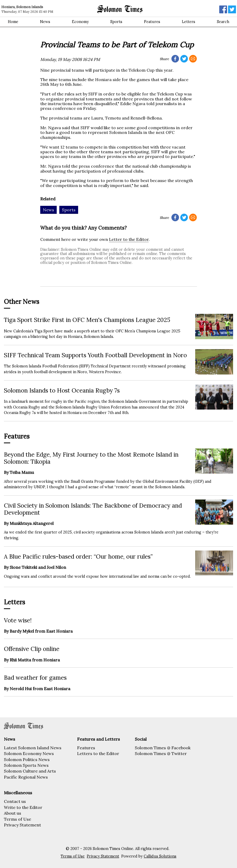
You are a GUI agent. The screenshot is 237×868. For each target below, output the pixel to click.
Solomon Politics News (27, 759)
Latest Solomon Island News (33, 748)
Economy (80, 22)
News (45, 22)
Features (152, 22)
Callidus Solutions (160, 856)
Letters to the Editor (98, 753)
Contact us (15, 801)
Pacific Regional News (26, 777)
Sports (116, 22)
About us (13, 813)
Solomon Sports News (26, 765)
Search (223, 22)
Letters (189, 22)
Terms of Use (18, 819)
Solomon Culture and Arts (30, 771)
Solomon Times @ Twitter (161, 753)
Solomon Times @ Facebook (163, 748)
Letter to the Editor (129, 239)
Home (13, 22)
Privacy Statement (22, 825)
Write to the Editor (23, 807)
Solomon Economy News (29, 753)
